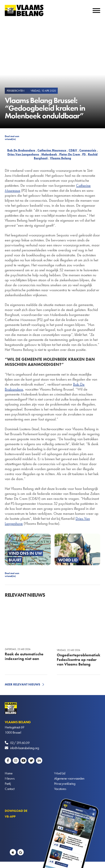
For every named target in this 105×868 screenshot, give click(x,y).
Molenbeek (49, 154)
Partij (8, 784)
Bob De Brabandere (21, 150)
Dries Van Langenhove (23, 154)
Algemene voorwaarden (69, 778)
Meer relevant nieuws (22, 684)
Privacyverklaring (65, 784)
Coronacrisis (88, 150)
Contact (10, 789)
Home (9, 773)
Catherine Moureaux (52, 150)
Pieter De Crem (70, 154)
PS (84, 154)
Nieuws (10, 778)
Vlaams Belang (61, 158)
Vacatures (60, 789)
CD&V (73, 150)
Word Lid (60, 773)
